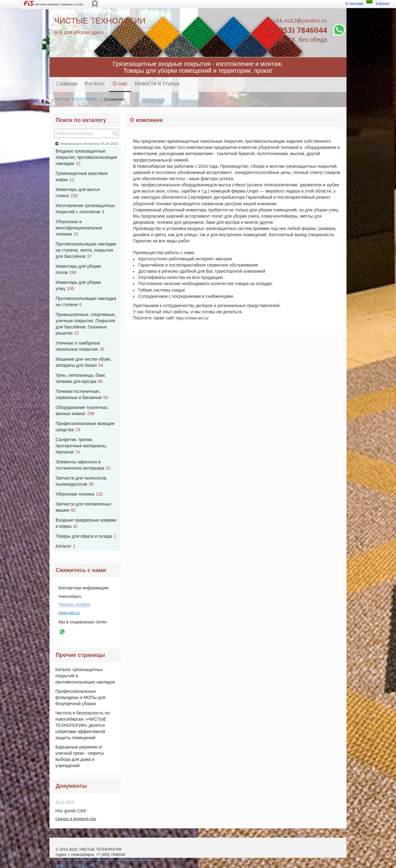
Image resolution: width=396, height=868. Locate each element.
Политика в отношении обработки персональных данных (105, 860)
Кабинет (383, 4)
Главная (67, 84)
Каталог (95, 84)
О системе (354, 4)
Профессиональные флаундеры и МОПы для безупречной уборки (80, 697)
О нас (120, 84)
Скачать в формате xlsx (76, 819)
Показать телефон (74, 605)
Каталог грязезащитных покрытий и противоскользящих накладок (85, 676)
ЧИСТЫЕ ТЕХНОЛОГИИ (75, 99)
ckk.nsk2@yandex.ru (300, 20)
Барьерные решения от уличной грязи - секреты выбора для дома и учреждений (80, 756)
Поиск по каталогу (81, 120)
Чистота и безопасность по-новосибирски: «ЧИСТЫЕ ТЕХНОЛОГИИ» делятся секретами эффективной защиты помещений (83, 725)
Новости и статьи (157, 84)
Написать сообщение (74, 865)
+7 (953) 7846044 (296, 30)
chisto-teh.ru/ (69, 613)
